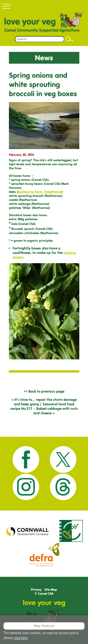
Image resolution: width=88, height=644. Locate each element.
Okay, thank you (44, 626)
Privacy (36, 590)
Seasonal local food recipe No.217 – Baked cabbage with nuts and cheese (44, 409)
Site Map (51, 590)
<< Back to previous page (44, 391)
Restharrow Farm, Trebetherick (40, 192)
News (44, 58)
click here (21, 638)
